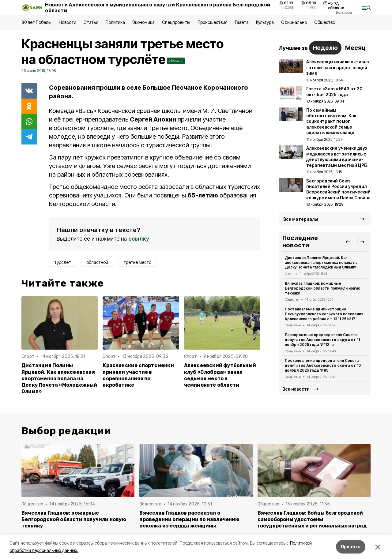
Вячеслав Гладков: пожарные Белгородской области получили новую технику (323, 288)
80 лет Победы (36, 22)
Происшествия (213, 22)
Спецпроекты (176, 22)
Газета (242, 22)
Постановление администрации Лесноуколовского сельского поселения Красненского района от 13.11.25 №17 (324, 314)
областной (97, 262)
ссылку (139, 239)
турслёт (63, 262)
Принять (351, 547)
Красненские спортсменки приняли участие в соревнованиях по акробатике (138, 375)
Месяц (355, 48)
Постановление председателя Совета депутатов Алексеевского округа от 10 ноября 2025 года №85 (323, 365)
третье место (137, 262)
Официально (294, 22)
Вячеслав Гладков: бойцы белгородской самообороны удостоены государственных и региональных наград (312, 519)
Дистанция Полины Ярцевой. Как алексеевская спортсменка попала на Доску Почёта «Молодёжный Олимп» (59, 378)
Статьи (91, 22)
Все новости (296, 389)
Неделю (325, 48)
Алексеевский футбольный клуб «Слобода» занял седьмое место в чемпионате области (220, 375)
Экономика (143, 22)
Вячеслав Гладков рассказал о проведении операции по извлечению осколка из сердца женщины (189, 519)
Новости (67, 22)
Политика (115, 22)
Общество (325, 22)
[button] (348, 242)
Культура (265, 22)
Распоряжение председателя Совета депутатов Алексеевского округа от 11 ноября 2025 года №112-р (322, 340)
